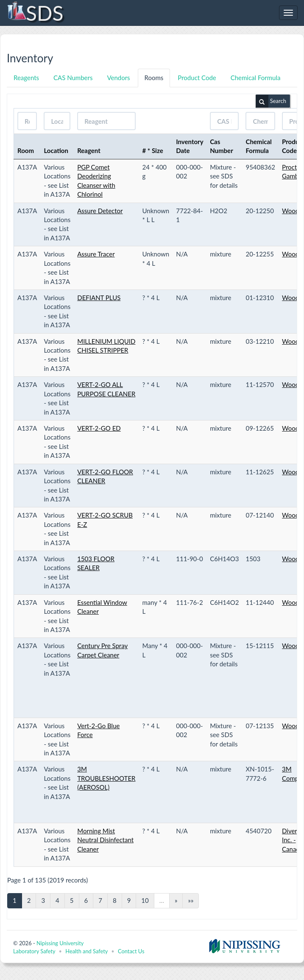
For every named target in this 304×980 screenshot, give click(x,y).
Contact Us (131, 951)
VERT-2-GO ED (99, 428)
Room (26, 150)
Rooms (154, 78)
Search (271, 101)
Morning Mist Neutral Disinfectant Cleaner (105, 840)
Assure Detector (100, 211)
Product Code (197, 78)
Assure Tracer (96, 254)
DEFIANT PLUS (99, 298)
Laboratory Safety (34, 951)
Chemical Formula (256, 78)
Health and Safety (86, 951)
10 (145, 900)
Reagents (26, 78)
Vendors (118, 78)
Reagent (89, 150)
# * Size (153, 150)
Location (56, 150)
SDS (35, 13)
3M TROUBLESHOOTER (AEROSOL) (106, 778)
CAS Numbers (73, 78)
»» (191, 900)
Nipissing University (60, 943)
